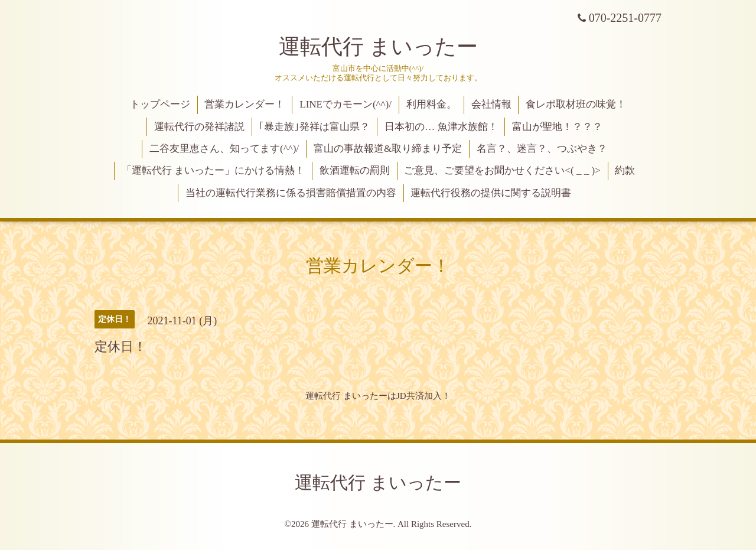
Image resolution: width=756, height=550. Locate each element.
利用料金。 (431, 104)
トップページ (160, 104)
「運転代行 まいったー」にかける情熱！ (213, 170)
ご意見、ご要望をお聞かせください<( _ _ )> (502, 170)
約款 (625, 170)
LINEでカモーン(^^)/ (346, 104)
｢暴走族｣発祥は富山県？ (314, 127)
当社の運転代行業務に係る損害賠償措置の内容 (291, 193)
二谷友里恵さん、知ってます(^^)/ (224, 149)
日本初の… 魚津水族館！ (441, 127)
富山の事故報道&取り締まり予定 (388, 149)
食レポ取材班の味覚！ (576, 104)
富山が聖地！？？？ (557, 127)
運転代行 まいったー (378, 47)
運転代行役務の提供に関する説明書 (491, 193)
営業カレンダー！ (245, 104)
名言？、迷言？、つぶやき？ (542, 149)
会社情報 (491, 104)
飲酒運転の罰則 (355, 170)
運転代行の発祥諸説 (199, 127)
